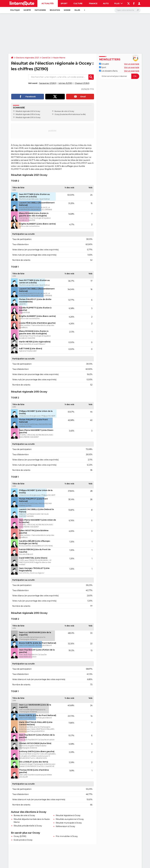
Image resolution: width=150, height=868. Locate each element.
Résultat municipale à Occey (69, 823)
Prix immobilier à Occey (67, 836)
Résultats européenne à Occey (70, 819)
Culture (78, 3)
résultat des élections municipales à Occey (51, 148)
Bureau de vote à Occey (24, 815)
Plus (118, 3)
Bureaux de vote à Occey (64, 111)
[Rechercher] (127, 10)
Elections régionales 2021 (28, 58)
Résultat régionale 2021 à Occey (28, 111)
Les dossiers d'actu (108, 71)
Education (55, 10)
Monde (67, 10)
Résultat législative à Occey (68, 815)
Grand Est (46, 58)
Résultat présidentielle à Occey (28, 826)
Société (27, 10)
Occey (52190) (20, 836)
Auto (106, 3)
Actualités (48, 3)
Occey (57, 114)
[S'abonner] (119, 76)
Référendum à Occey (65, 826)
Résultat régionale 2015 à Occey (28, 114)
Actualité (104, 64)
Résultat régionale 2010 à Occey (28, 117)
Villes (77, 10)
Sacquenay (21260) (48, 83)
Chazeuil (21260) (82, 83)
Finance (93, 3)
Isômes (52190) (65, 83)
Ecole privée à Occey (23, 840)
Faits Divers (40, 10)
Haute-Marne (59, 58)
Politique (15, 10)
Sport (64, 3)
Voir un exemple (132, 64)
